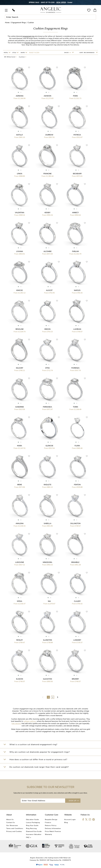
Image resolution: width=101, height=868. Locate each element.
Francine (47, 174)
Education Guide (32, 820)
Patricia (77, 135)
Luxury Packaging (33, 823)
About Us (10, 820)
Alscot (49, 290)
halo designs (16, 724)
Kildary (20, 368)
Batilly (20, 135)
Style (15, 53)
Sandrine (20, 407)
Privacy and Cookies (14, 831)
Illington (48, 640)
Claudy (77, 601)
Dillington (75, 523)
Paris (75, 96)
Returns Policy (51, 825)
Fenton (77, 485)
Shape (23, 53)
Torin (75, 407)
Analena (20, 523)
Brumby (75, 679)
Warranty (48, 834)
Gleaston (47, 679)
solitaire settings (30, 721)
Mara (20, 446)
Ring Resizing (31, 828)
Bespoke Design (51, 820)
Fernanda (47, 407)
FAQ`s (29, 837)
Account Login (70, 820)
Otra (47, 368)
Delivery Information (53, 828)
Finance (48, 823)
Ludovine (20, 562)
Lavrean (77, 329)
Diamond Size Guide (34, 831)
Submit (94, 17)
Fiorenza (75, 368)
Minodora (47, 562)
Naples (77, 290)
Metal (6, 53)
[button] (18, 92)
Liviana (20, 251)
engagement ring (29, 36)
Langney (77, 640)
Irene (20, 485)
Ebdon (47, 329)
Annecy (75, 213)
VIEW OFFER (61, 3)
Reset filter (34, 53)
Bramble (75, 562)
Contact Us (11, 823)
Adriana (20, 96)
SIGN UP (74, 801)
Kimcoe (20, 290)
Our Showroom (12, 825)
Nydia (20, 601)
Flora (77, 446)
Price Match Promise (53, 831)
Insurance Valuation (34, 834)
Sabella (48, 523)
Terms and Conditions (15, 828)
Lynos (20, 174)
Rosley (20, 640)
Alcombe (48, 251)
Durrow (49, 135)
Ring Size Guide (32, 825)
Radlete (48, 485)
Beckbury (77, 174)
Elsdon (20, 679)
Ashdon (47, 96)
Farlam (75, 251)
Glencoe (49, 446)
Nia (49, 601)
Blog (66, 823)
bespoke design (30, 43)
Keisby (47, 213)
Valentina (20, 213)
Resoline (20, 329)
